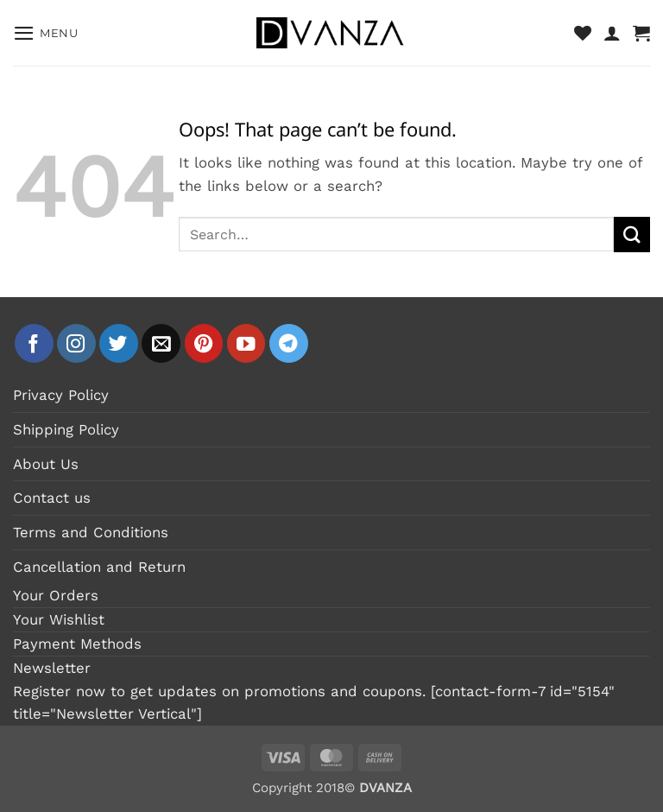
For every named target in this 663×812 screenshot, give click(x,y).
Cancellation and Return (99, 567)
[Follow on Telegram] (289, 343)
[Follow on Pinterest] (204, 343)
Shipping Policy (66, 429)
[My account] (612, 33)
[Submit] (632, 235)
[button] (46, 33)
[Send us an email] (161, 343)
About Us (46, 464)
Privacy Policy (61, 395)
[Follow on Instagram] (76, 343)
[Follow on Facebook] (34, 343)
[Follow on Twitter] (119, 343)
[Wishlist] (583, 33)
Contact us (52, 498)
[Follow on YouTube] (246, 343)
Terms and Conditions (91, 532)
